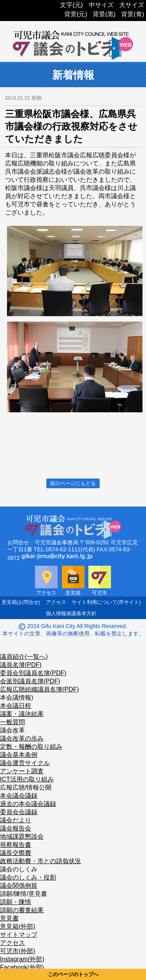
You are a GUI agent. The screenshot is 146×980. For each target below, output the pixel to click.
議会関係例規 (19, 886)
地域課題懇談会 (22, 837)
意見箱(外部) (18, 926)
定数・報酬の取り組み (31, 747)
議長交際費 (16, 853)
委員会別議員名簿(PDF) (33, 673)
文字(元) (71, 5)
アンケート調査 (22, 771)
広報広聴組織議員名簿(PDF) (40, 689)
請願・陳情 (16, 902)
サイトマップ (19, 935)
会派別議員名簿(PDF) (30, 681)
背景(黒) (104, 14)
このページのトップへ (73, 974)
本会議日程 (16, 706)
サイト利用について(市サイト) (106, 602)
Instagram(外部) (22, 959)
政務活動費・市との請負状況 (40, 861)
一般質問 (12, 722)
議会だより (16, 820)
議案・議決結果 (22, 714)
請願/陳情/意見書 (24, 894)
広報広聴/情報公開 (26, 787)
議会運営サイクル (25, 763)
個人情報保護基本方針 (71, 613)
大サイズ (132, 5)
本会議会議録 (19, 796)
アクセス (56, 602)
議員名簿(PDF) (21, 665)
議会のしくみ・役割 (28, 877)
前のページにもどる (73, 483)
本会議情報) (17, 698)
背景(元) (76, 14)
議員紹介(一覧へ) (24, 657)
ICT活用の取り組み (27, 779)
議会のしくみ (19, 869)
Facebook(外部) (22, 967)
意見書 (9, 918)
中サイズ (101, 5)
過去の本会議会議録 (28, 804)
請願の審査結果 (22, 910)
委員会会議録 (19, 812)
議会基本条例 (19, 755)
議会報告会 (16, 828)
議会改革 (12, 730)
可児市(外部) (18, 951)
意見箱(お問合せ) (21, 602)
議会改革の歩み (22, 738)
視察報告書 (16, 845)
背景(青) (133, 14)
